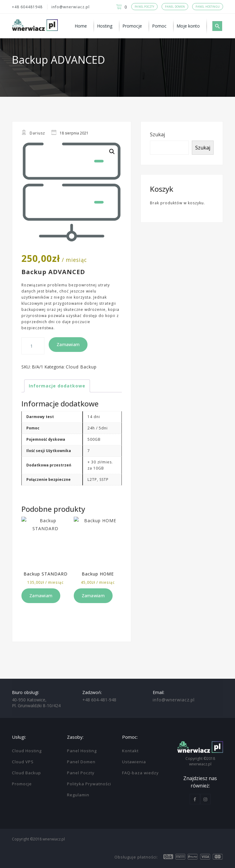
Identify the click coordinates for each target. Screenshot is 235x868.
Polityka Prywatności (89, 784)
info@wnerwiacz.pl (71, 7)
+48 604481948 (27, 7)
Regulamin (78, 795)
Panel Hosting (82, 751)
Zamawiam (68, 344)
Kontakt (130, 751)
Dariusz (37, 133)
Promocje (22, 784)
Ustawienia (134, 762)
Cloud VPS (23, 762)
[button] (112, 152)
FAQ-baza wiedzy (140, 773)
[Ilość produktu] (33, 346)
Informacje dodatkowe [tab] (57, 386)
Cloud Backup (81, 367)
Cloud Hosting (27, 751)
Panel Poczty (81, 773)
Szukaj (157, 134)
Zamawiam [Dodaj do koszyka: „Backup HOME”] (93, 596)
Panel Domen (81, 762)
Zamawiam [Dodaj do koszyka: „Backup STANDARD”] (41, 596)
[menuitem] (83, 26)
